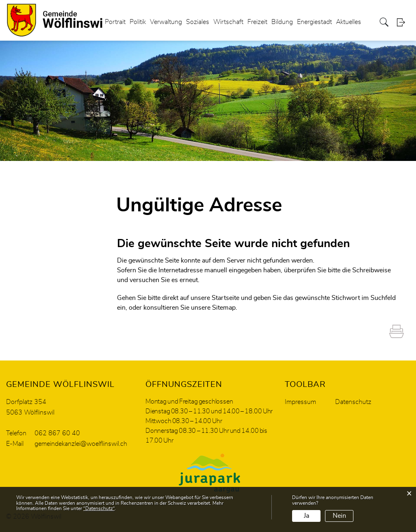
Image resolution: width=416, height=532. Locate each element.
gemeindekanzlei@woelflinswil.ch (81, 444)
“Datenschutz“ (99, 508)
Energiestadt (314, 22)
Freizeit (257, 22)
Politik (138, 22)
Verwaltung (166, 22)
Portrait (115, 22)
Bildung (282, 22)
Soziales (198, 22)
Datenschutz (353, 402)
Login (403, 22)
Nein (339, 516)
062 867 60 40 (57, 433)
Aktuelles (349, 22)
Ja (307, 516)
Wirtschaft (228, 22)
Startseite (225, 298)
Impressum (300, 402)
